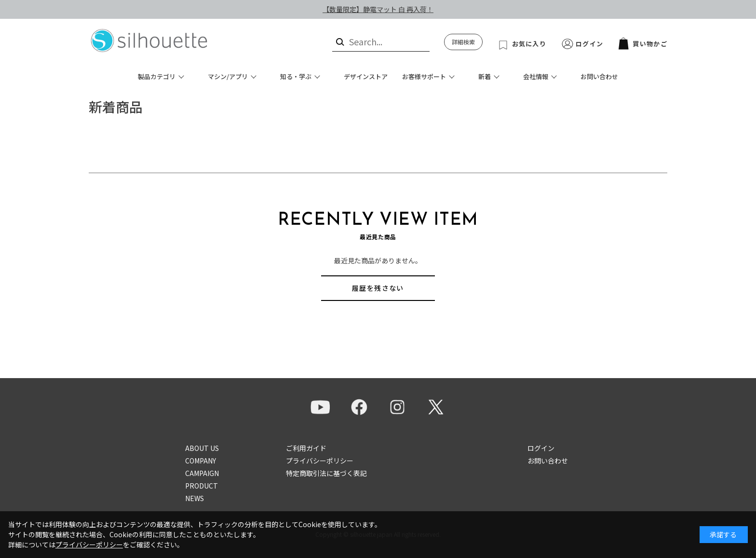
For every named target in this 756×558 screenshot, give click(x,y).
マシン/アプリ (228, 76)
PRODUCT (202, 486)
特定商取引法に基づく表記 (326, 473)
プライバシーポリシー (320, 461)
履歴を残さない (378, 288)
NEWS (195, 498)
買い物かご (643, 44)
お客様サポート (424, 76)
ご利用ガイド (306, 448)
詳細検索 (463, 42)
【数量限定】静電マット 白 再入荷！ (378, 9)
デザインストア (366, 76)
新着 (485, 76)
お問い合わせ (599, 76)
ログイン (589, 44)
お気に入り (529, 44)
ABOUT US (202, 448)
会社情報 (536, 76)
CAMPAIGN (202, 473)
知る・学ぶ (296, 76)
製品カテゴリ (157, 76)
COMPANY (201, 461)
